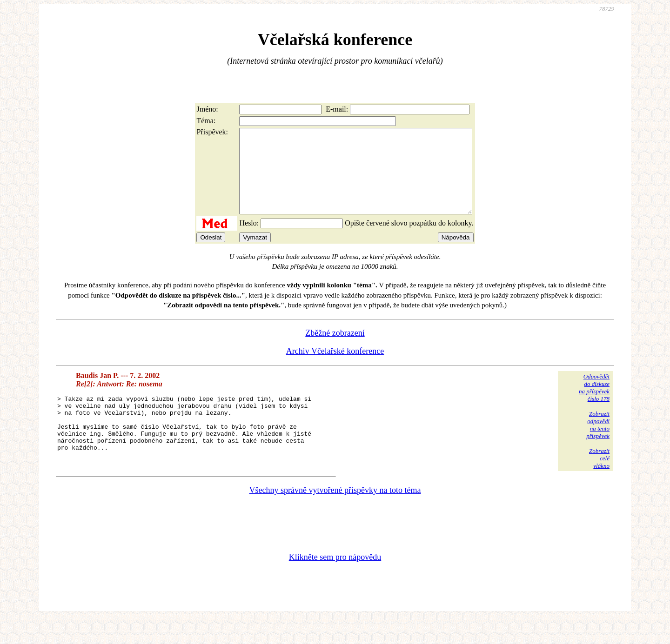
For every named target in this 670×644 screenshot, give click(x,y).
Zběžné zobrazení (335, 350)
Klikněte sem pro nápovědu (335, 582)
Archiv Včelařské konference (335, 368)
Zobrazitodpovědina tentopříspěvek (598, 442)
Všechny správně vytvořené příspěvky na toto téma (335, 515)
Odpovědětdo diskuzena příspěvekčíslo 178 (594, 404)
